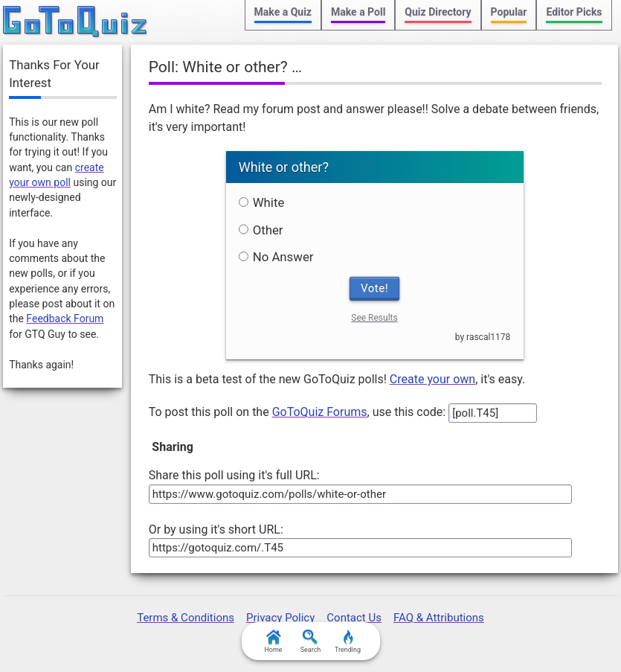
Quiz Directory (438, 12)
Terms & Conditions (186, 618)
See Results (374, 318)
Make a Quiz (283, 12)
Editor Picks (574, 12)
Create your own (432, 379)
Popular (509, 12)
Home (273, 641)
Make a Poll (358, 12)
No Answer (276, 257)
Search (311, 641)
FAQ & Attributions (439, 618)
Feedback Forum (65, 319)
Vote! (374, 288)
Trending (348, 641)
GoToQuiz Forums (320, 412)
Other (261, 230)
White (262, 202)
